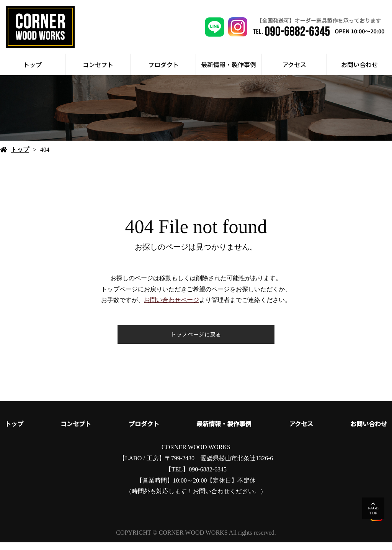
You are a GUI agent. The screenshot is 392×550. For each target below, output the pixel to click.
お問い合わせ (359, 72)
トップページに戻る (196, 342)
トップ (33, 72)
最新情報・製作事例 (229, 72)
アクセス (294, 72)
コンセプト (98, 72)
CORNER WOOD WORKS (196, 455)
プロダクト (163, 72)
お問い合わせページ (171, 308)
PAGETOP (373, 510)
